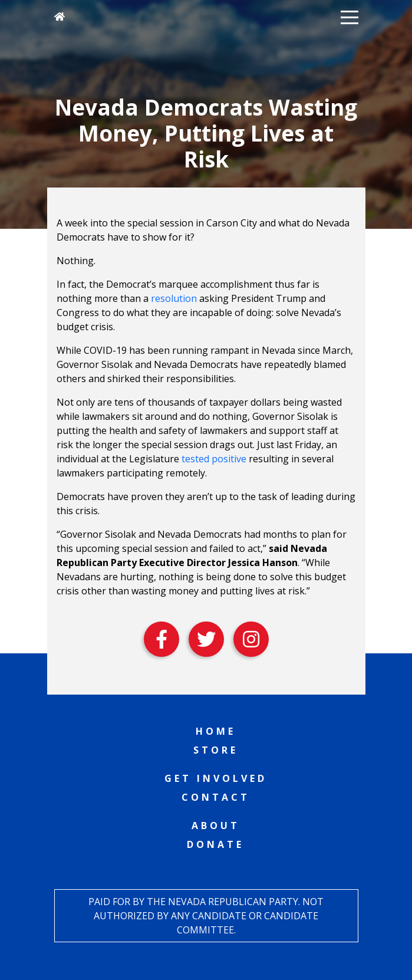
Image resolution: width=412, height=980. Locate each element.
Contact (216, 797)
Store (216, 750)
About (216, 826)
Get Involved (216, 778)
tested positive (214, 459)
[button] (350, 17)
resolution (174, 298)
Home (216, 731)
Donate (215, 844)
